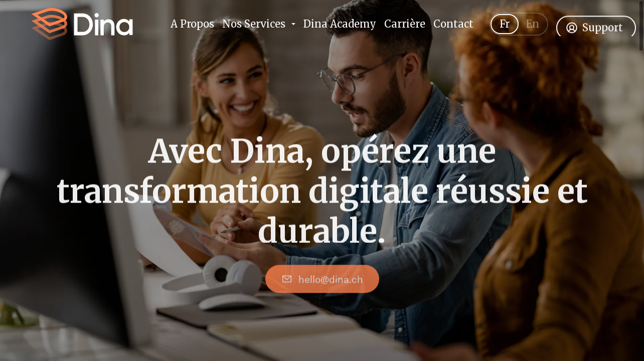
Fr (505, 30)
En (533, 30)
